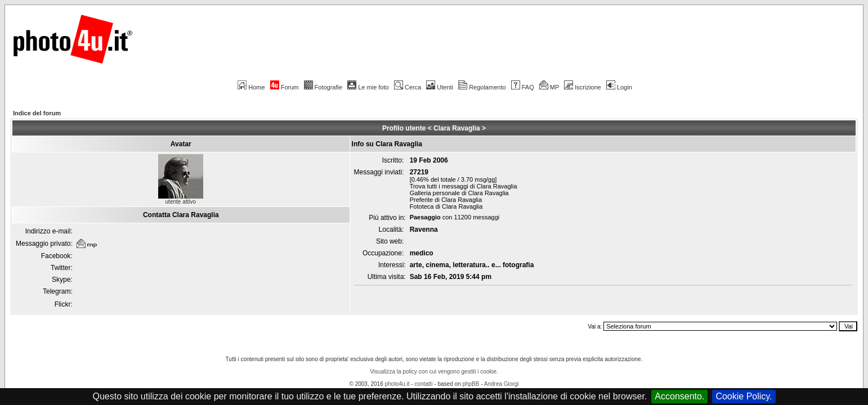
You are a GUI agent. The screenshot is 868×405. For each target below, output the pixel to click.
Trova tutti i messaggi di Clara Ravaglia (464, 186)
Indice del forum (37, 113)
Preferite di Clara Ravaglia (446, 200)
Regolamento (482, 87)
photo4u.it (397, 384)
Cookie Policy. (744, 396)
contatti (423, 384)
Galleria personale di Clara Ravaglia (459, 193)
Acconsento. (679, 396)
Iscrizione (582, 87)
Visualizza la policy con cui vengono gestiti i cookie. (434, 372)
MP (549, 87)
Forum (285, 87)
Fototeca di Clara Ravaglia (446, 206)
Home (251, 87)
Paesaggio (425, 217)
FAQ (523, 87)
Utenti (440, 87)
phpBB (471, 384)
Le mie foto (368, 87)
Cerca (408, 87)
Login (619, 87)
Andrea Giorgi (502, 384)
